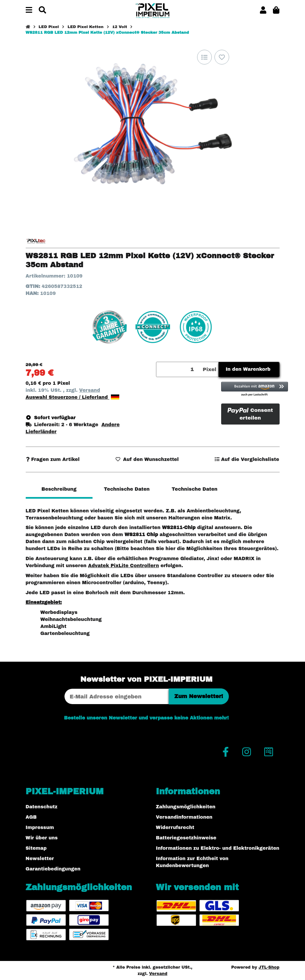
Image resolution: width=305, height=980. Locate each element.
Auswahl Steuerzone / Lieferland (73, 397)
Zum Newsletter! (199, 696)
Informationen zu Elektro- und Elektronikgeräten (218, 848)
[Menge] (178, 370)
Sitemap (36, 848)
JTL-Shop (269, 967)
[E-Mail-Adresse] (117, 696)
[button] (263, 11)
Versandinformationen (184, 817)
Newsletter (40, 859)
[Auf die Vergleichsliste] (204, 57)
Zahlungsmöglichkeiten (186, 807)
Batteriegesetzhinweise (186, 838)
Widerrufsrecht (175, 828)
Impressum (40, 828)
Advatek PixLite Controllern (123, 566)
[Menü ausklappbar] (29, 11)
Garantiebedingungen (53, 869)
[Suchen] (42, 11)
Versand (90, 390)
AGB (31, 817)
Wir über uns (42, 838)
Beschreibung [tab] (59, 489)
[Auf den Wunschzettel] (222, 57)
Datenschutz (42, 807)
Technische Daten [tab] (127, 489)
